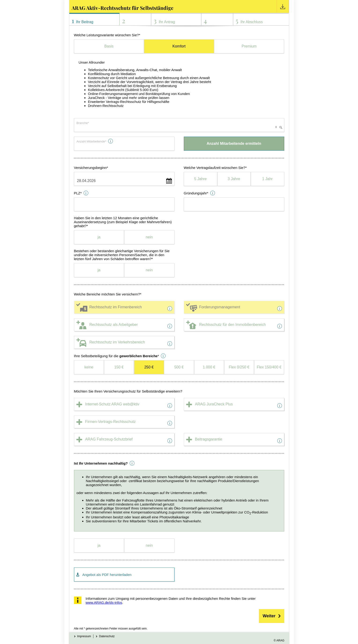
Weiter (269, 616)
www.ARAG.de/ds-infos (104, 602)
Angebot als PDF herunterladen (107, 575)
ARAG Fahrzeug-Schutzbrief (109, 439)
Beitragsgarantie (209, 439)
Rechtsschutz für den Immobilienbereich (233, 325)
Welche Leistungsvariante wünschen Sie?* (107, 35)
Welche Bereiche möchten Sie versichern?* (108, 294)
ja (99, 237)
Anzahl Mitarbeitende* (91, 141)
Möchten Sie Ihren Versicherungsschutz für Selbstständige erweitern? (128, 391)
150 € (119, 367)
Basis (109, 46)
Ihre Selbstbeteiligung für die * (117, 356)
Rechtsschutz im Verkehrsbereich (117, 342)
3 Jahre (234, 179)
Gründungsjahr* (196, 193)
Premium (249, 46)
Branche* (83, 123)
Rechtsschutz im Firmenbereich (116, 307)
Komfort (179, 46)
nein (149, 237)
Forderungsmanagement (220, 307)
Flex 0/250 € (239, 367)
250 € (149, 367)
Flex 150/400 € (269, 367)
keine (89, 367)
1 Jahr (267, 179)
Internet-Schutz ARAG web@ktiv (112, 404)
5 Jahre (200, 179)
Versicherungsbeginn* (91, 168)
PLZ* (78, 193)
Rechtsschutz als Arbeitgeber (114, 325)
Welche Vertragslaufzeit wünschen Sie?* (215, 168)
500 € (179, 367)
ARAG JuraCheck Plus (214, 404)
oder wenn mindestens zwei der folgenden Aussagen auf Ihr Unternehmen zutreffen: (179, 499)
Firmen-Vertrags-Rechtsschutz (111, 422)
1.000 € (209, 367)
